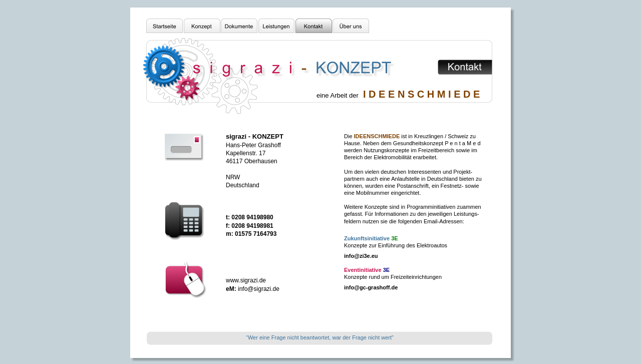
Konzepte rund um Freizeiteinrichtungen (393, 277)
